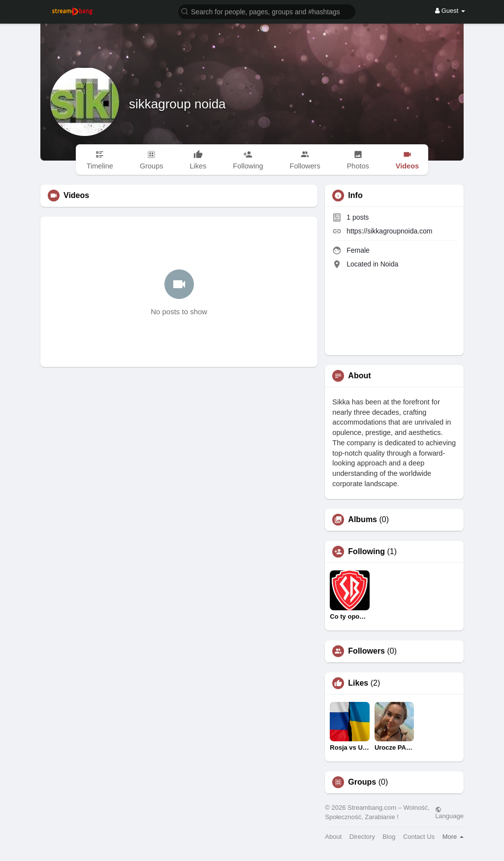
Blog (389, 837)
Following (366, 552)
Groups (362, 782)
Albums (362, 520)
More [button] (453, 837)
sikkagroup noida (177, 104)
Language (449, 813)
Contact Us (419, 837)
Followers (366, 651)
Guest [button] (450, 11)
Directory (362, 837)
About (333, 837)
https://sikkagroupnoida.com (389, 231)
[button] (267, 11)
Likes (358, 683)
